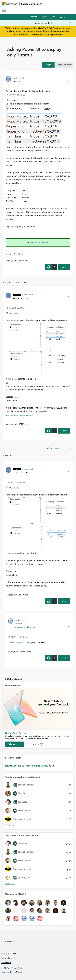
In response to (25, 627)
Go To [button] (62, 17)
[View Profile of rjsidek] (16, 78)
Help (53, 17)
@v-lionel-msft (17, 642)
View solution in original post (19, 415)
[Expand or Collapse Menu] (4, 11)
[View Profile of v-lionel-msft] (27, 294)
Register (33, 17)
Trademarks (6, 963)
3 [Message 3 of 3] (16, 651)
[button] (48, 65)
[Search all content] (53, 23)
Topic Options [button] (63, 65)
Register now (56, 34)
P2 (7, 382)
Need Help (19, 254)
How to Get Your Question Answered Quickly (27, 766)
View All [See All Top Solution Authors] (10, 825)
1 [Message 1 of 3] (14, 260)
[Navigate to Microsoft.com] (10, 4)
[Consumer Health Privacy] (38, 972)
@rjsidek (15, 313)
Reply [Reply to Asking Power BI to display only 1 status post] (64, 267)
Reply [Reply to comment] (64, 431)
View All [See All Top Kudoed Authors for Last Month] (10, 884)
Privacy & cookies (9, 954)
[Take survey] (15, 744)
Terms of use (7, 958)
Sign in (44, 17)
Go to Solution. (42, 242)
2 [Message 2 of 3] (14, 424)
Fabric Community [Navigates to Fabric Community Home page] (32, 4)
